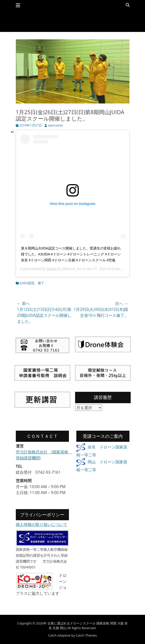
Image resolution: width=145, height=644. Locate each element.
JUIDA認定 (27, 283)
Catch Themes (86, 635)
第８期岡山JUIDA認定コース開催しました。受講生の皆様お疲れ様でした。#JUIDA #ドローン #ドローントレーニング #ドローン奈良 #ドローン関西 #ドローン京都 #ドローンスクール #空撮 (71, 254)
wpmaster (56, 125)
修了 (41, 283)
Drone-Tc (54, 269)
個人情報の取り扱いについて (41, 524)
